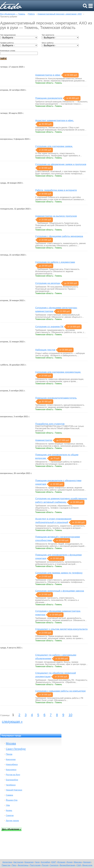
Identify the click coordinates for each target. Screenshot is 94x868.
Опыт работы (48, 43)
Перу (14, 865)
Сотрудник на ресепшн (48, 283)
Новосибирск (12, 764)
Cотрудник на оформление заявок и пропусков (61, 164)
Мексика (78, 862)
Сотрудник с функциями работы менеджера (59, 236)
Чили (37, 862)
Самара (9, 795)
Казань (9, 810)
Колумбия (45, 862)
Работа (31, 14)
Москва (11, 743)
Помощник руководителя (49, 98)
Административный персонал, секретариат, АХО (60, 14)
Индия (70, 862)
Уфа (8, 805)
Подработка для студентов (50, 424)
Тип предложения (8, 35)
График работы (7, 43)
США (79, 865)
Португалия (35, 865)
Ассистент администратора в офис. (55, 120)
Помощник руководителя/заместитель (56, 398)
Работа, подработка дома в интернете (56, 190)
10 (70, 715)
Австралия (18, 862)
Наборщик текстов (45, 350)
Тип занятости (48, 35)
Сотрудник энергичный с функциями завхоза (60, 591)
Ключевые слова (8, 51)
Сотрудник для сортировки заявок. (54, 146)
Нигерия (87, 862)
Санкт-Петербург (16, 749)
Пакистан (6, 865)
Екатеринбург (12, 780)
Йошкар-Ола (12, 800)
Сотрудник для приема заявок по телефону (59, 573)
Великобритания (67, 865)
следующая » (12, 721)
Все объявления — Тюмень (13, 14)
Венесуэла (87, 865)
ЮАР (54, 862)
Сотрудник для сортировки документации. (58, 372)
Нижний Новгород (14, 790)
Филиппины (23, 865)
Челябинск (11, 785)
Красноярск (11, 770)
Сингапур (54, 865)
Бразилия (29, 862)
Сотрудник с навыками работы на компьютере (60, 691)
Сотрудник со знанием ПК (49, 327)
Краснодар (11, 759)
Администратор (44, 440)
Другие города (12, 821)
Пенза (9, 754)
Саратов (10, 815)
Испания (61, 862)
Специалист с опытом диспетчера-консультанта (61, 629)
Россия (45, 865)
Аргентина (7, 862)
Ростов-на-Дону (13, 775)
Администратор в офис (48, 75)
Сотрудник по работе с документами (55, 262)
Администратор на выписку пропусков (56, 216)
